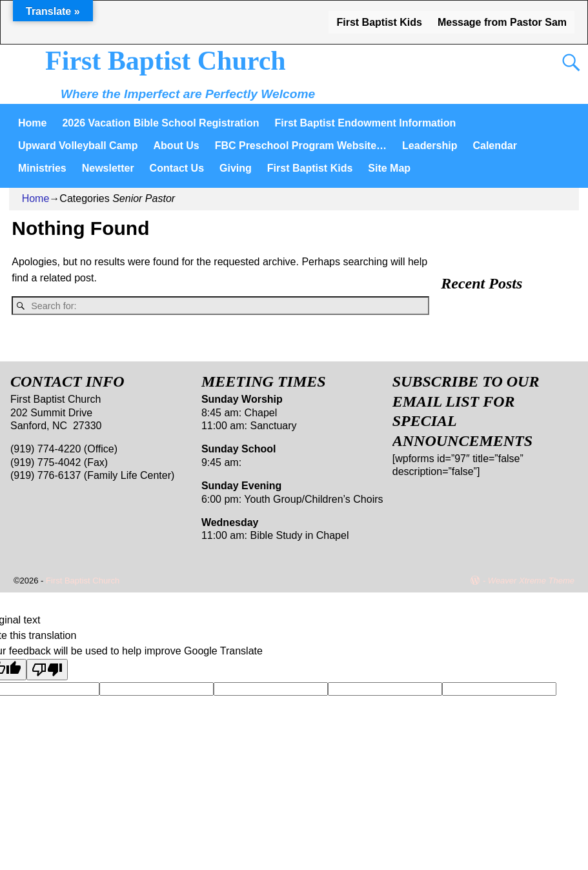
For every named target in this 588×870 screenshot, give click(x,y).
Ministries (42, 168)
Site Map (389, 168)
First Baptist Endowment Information (365, 123)
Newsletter (108, 168)
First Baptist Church (166, 61)
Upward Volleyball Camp (78, 146)
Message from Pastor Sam (502, 22)
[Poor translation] (47, 670)
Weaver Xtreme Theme (531, 581)
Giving (236, 168)
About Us (177, 146)
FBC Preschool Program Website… (301, 146)
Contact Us (177, 168)
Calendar (494, 146)
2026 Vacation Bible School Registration (160, 123)
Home (32, 123)
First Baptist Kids (379, 22)
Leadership (430, 146)
